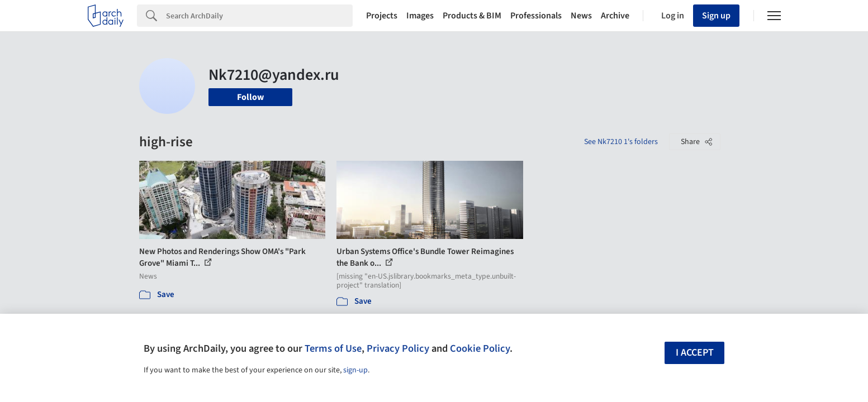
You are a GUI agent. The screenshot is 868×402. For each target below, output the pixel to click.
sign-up (355, 370)
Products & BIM (472, 16)
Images (420, 16)
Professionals (536, 16)
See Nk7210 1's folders (621, 142)
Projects (382, 16)
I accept (695, 353)
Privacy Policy (398, 348)
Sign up (716, 16)
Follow (250, 97)
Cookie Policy (480, 348)
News (581, 16)
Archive (615, 16)
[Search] (259, 16)
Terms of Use (333, 348)
